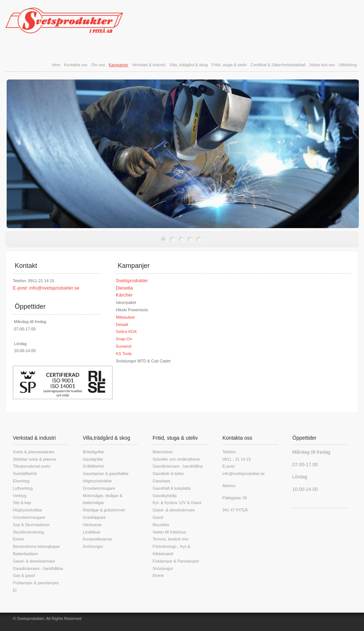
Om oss (98, 65)
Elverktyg (21, 481)
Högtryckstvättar (27, 510)
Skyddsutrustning (28, 532)
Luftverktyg (23, 488)
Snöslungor (93, 546)
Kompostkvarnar (97, 539)
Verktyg (20, 496)
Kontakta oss (76, 65)
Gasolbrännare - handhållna (38, 568)
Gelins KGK (126, 332)
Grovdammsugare (29, 517)
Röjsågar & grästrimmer (104, 510)
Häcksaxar (92, 525)
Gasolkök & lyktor (168, 474)
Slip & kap (22, 503)
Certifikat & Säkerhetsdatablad (278, 65)
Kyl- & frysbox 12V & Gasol (177, 503)
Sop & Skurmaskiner (31, 525)
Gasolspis (161, 481)
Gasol (158, 517)
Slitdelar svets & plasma (34, 459)
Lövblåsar (92, 532)
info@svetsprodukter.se (54, 288)
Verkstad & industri (149, 65)
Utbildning (348, 65)
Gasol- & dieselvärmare (34, 561)
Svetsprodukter (132, 281)
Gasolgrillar (93, 459)
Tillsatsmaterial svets (32, 466)
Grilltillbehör (93, 466)
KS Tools (124, 354)
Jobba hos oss (322, 65)
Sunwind (124, 346)
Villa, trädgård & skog (189, 65)
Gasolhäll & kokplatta (172, 488)
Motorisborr (163, 452)
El (15, 590)
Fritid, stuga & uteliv (229, 65)
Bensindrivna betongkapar (36, 546)
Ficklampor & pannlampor (36, 583)
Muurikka (161, 525)
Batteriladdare (26, 554)
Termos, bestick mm (171, 539)
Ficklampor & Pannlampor (176, 561)
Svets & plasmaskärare (34, 452)
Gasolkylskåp (165, 496)
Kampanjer (119, 65)
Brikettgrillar (93, 452)
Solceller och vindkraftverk (176, 459)
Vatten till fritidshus (169, 532)
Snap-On (124, 339)
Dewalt (122, 325)
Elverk (19, 539)
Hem (56, 65)
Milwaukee (125, 317)
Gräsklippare (94, 517)
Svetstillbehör (25, 474)
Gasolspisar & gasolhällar (106, 474)
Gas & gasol (24, 575)
